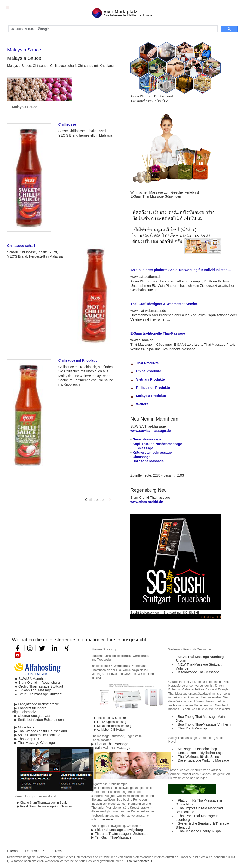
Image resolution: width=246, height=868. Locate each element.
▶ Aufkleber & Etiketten (109, 730)
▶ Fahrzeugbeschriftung (110, 722)
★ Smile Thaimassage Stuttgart (38, 694)
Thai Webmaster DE (140, 861)
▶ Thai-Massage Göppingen (36, 743)
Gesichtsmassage (147, 439)
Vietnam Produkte (151, 379)
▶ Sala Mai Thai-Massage (111, 748)
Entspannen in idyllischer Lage (201, 753)
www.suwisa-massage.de (151, 431)
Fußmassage (143, 448)
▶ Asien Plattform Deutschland (37, 735)
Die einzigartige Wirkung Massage (203, 760)
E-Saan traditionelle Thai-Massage (158, 333)
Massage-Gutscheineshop (198, 749)
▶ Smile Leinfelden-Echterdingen (39, 720)
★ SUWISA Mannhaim (31, 679)
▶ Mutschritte (24, 727)
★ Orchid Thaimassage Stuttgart (39, 686)
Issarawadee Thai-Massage (199, 672)
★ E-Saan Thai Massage (33, 690)
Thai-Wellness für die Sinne (199, 757)
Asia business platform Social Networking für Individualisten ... (181, 270)
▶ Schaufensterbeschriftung (112, 726)
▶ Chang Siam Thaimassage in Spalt (42, 803)
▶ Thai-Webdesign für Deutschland (41, 731)
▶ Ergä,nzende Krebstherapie (37, 704)
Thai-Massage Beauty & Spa (199, 831)
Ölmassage (142, 457)
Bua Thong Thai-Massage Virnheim (204, 724)
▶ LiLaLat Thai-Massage (110, 744)
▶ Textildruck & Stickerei (110, 718)
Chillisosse (67, 124)
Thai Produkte (147, 363)
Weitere (142, 404)
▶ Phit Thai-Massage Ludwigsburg (117, 830)
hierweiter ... (109, 819)
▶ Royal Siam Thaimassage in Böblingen (44, 806)
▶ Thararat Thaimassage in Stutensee (120, 834)
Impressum (58, 851)
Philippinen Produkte (153, 388)
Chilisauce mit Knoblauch (79, 360)
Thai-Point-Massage (193, 728)
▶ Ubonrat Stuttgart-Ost (32, 716)
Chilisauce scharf (21, 246)
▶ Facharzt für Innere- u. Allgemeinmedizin (32, 710)
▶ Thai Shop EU (27, 739)
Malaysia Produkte (151, 396)
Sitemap (13, 851)
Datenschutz (35, 851)
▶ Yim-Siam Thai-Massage (111, 837)
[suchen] (113, 29)
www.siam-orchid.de (147, 502)
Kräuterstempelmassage (152, 453)
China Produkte (149, 371)
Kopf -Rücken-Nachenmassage (157, 444)
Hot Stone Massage (148, 461)
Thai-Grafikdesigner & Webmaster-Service (164, 304)
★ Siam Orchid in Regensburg (37, 683)
